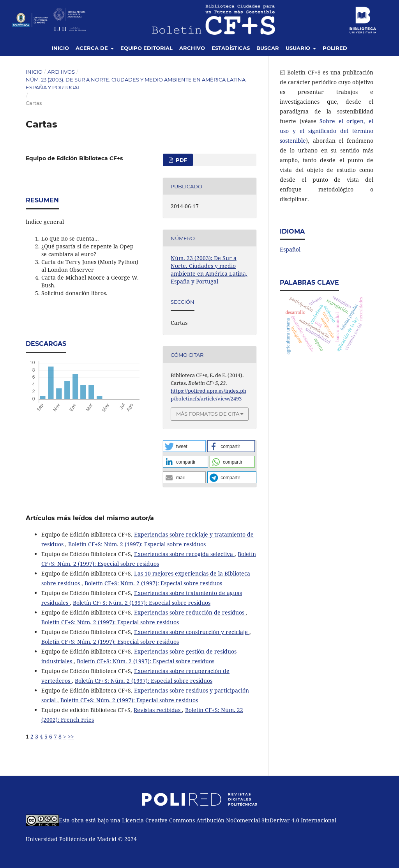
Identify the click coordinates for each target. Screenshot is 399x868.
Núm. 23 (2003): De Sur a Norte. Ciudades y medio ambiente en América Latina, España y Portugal (136, 83)
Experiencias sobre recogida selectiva (184, 554)
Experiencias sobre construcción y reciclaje (192, 632)
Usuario (299, 48)
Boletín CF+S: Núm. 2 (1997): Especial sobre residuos (137, 544)
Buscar (268, 48)
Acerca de (93, 48)
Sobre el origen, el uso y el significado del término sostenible (327, 131)
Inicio (60, 48)
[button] (184, 446)
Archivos (61, 72)
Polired (335, 48)
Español (290, 249)
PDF (181, 160)
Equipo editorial (147, 48)
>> (71, 736)
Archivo (192, 48)
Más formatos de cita (208, 414)
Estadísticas (231, 48)
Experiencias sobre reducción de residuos (190, 612)
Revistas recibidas (158, 710)
